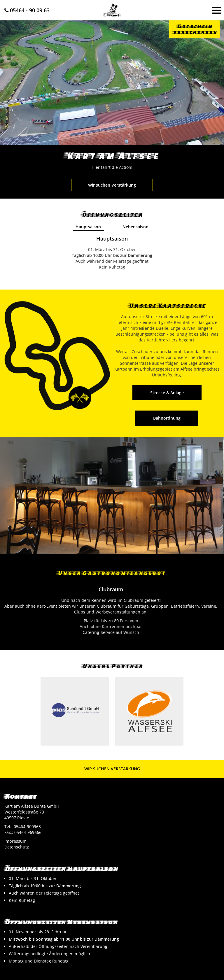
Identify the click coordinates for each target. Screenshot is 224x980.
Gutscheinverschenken (194, 29)
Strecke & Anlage (167, 393)
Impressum (15, 841)
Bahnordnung (167, 418)
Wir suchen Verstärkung (112, 185)
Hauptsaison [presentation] (88, 227)
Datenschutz (17, 847)
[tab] (88, 227)
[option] (112, 496)
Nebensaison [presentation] (135, 227)
